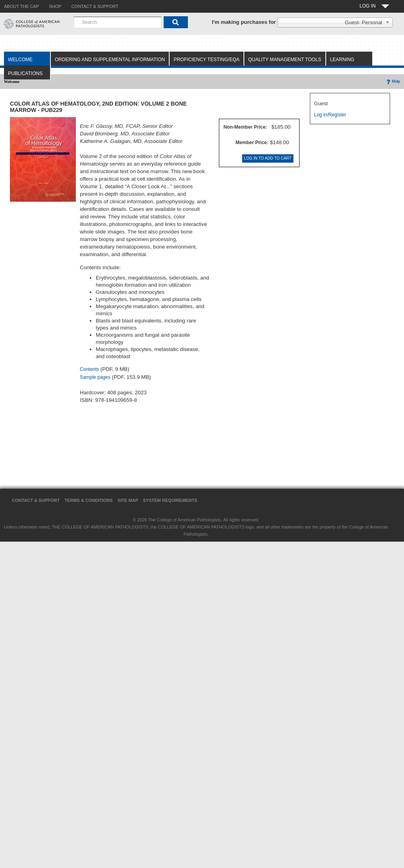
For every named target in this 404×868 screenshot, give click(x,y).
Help (393, 81)
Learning (342, 60)
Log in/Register (330, 115)
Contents (89, 369)
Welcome (20, 60)
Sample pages (95, 377)
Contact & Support (36, 500)
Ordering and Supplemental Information (110, 60)
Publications (25, 73)
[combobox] (118, 22)
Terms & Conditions (89, 500)
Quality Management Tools (285, 60)
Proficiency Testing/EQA (207, 60)
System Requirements (170, 500)
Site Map (128, 500)
